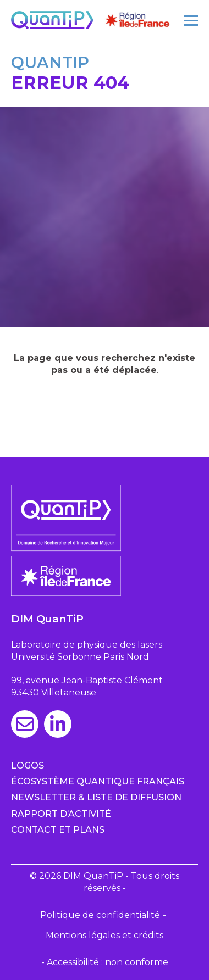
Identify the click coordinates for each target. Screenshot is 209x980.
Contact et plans (58, 830)
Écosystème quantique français (98, 781)
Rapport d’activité (61, 814)
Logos (28, 765)
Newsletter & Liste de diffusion (96, 797)
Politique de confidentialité (100, 915)
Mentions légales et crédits (105, 935)
